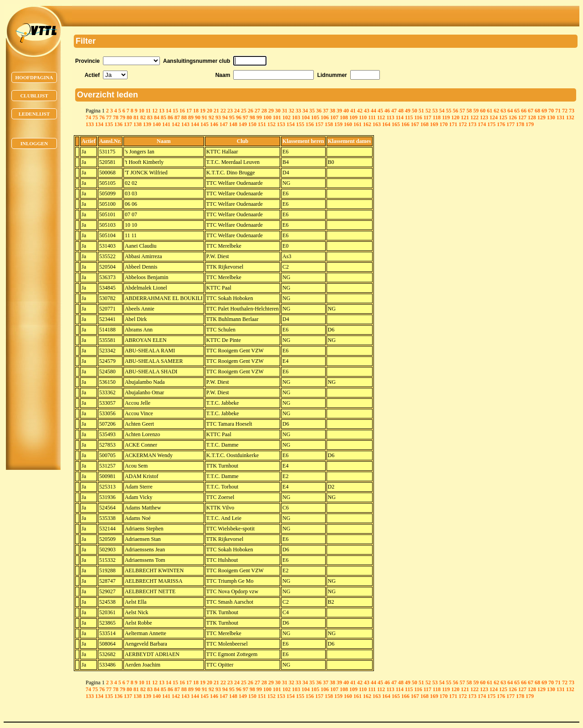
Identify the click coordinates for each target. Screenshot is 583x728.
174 (482, 124)
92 (211, 117)
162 (367, 124)
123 (484, 117)
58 (469, 111)
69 (544, 111)
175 (491, 124)
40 (346, 111)
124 (494, 117)
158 (329, 124)
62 (496, 111)
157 (319, 124)
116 (418, 117)
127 (522, 117)
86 (170, 117)
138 (138, 124)
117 (427, 117)
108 (344, 117)
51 (421, 111)
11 (148, 111)
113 (390, 117)
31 (285, 111)
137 (128, 124)
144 (195, 124)
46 (387, 111)
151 (262, 124)
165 (396, 124)
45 (380, 111)
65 (517, 111)
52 (428, 111)
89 (191, 117)
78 (116, 117)
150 (252, 124)
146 (214, 124)
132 (570, 117)
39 (339, 111)
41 (353, 111)
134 (99, 124)
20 (210, 111)
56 (455, 111)
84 (157, 117)
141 (166, 124)
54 (442, 111)
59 (476, 111)
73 (572, 111)
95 (232, 117)
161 (358, 124)
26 (251, 111)
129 (542, 117)
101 (277, 117)
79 (123, 117)
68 (537, 111)
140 (157, 124)
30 (278, 111)
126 (513, 117)
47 (394, 111)
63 (503, 111)
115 (409, 117)
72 (565, 111)
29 (271, 111)
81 (136, 117)
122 (475, 117)
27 (257, 111)
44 (373, 111)
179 (530, 124)
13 (162, 111)
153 (281, 124)
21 (216, 111)
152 (271, 124)
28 (264, 111)
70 (551, 111)
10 (142, 111)
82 (143, 117)
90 (198, 117)
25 (244, 111)
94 (225, 117)
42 (360, 111)
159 (338, 124)
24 (237, 111)
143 (185, 124)
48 (401, 111)
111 (372, 117)
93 (218, 117)
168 (424, 124)
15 (175, 111)
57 (462, 111)
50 (414, 111)
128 (532, 117)
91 (205, 117)
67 (531, 111)
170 (444, 124)
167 (415, 124)
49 (408, 111)
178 (520, 124)
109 (353, 117)
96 (239, 117)
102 (286, 117)
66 (524, 111)
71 (558, 111)
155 (300, 124)
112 (381, 117)
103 (296, 117)
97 (245, 117)
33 (298, 111)
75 (95, 117)
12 (155, 111)
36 (319, 111)
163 (377, 124)
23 (230, 111)
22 (223, 111)
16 (182, 111)
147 (224, 124)
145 (205, 124)
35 (312, 111)
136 (118, 124)
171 (453, 124)
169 (434, 124)
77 (109, 117)
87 (177, 117)
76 (102, 117)
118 (437, 117)
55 (449, 111)
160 (348, 124)
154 (291, 124)
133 (90, 124)
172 (463, 124)
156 (310, 124)
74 (88, 117)
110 (363, 117)
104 (306, 117)
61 (490, 111)
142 (176, 124)
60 (483, 111)
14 (169, 111)
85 (164, 117)
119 (446, 117)
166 (405, 124)
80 (129, 117)
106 (325, 117)
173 (472, 124)
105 (315, 117)
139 (147, 124)
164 (386, 124)
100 (267, 117)
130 (551, 117)
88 (184, 117)
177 (511, 124)
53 (435, 111)
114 (400, 117)
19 (203, 111)
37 (326, 111)
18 (196, 111)
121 (465, 117)
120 (455, 117)
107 (334, 117)
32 (291, 111)
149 (243, 124)
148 (233, 124)
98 (252, 117)
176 (501, 124)
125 (503, 117)
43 (367, 111)
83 (150, 117)
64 (510, 111)
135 (109, 124)
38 (332, 111)
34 (305, 111)
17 (189, 111)
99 (259, 117)
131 (561, 117)
